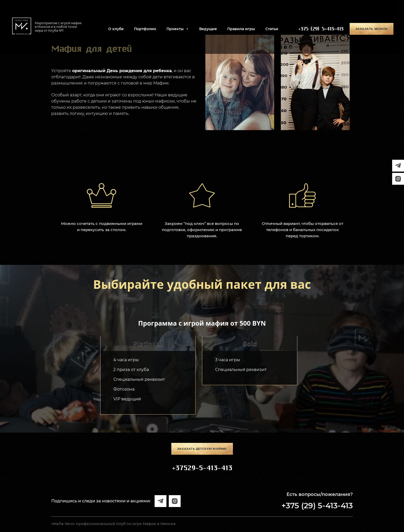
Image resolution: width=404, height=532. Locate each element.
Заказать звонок (372, 29)
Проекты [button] (178, 29)
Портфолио (145, 29)
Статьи (272, 29)
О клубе (116, 29)
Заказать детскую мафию (202, 449)
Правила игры (241, 29)
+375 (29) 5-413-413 (321, 29)
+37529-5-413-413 (202, 468)
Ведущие (208, 29)
